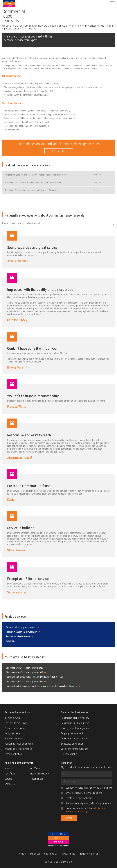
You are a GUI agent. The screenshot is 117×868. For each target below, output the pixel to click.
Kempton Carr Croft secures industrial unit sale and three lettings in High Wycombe (42, 686)
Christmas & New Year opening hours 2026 (24, 668)
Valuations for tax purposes (18, 749)
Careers (8, 779)
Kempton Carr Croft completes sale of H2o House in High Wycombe (35, 677)
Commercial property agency (75, 718)
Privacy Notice (68, 854)
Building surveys (13, 718)
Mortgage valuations (15, 733)
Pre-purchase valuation (16, 728)
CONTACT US (59, 151)
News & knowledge (40, 774)
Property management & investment (22, 632)
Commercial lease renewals (74, 739)
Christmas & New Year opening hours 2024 (24, 682)
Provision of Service (89, 854)
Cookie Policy (51, 854)
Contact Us (10, 784)
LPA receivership (69, 754)
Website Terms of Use (30, 854)
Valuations (11, 641)
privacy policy (81, 811)
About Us (9, 768)
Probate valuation (13, 754)
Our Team (35, 768)
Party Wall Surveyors (15, 739)
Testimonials (37, 779)
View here (97, 175)
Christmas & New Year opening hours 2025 (24, 672)
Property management (72, 733)
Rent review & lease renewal (18, 636)
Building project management (75, 728)
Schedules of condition (72, 744)
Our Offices (10, 774)
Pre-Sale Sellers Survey (16, 723)
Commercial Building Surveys (75, 723)
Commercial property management (21, 627)
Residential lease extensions (19, 744)
